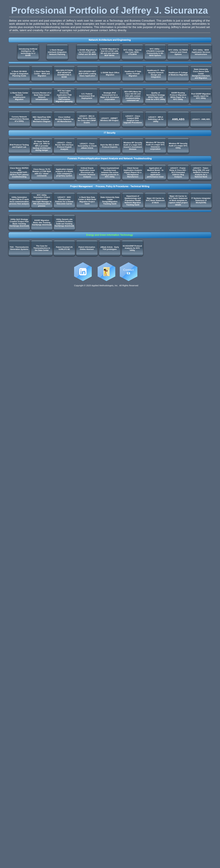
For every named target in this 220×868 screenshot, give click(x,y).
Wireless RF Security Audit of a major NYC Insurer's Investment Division (133, 146)
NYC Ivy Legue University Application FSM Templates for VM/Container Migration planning (64, 96)
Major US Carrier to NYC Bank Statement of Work (155, 200)
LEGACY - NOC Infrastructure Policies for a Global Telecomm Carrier (64, 200)
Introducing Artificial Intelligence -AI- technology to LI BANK (28, 52)
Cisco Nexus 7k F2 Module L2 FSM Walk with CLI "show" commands (42, 172)
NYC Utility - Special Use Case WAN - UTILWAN (132, 52)
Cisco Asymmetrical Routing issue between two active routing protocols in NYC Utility (110, 172)
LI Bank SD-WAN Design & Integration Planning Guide (19, 74)
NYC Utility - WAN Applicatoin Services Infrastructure (201, 52)
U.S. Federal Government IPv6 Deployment (87, 96)
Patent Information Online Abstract (87, 248)
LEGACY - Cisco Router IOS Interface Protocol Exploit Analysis (64, 146)
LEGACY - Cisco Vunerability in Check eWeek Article (87, 146)
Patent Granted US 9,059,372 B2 (64, 248)
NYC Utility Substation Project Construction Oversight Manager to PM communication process (42, 200)
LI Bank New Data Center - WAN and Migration (42, 74)
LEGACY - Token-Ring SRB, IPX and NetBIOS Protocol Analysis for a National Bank (201, 172)
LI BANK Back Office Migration (110, 74)
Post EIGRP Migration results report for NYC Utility (201, 96)
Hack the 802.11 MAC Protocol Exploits (110, 146)
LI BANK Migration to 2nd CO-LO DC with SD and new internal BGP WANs (110, 52)
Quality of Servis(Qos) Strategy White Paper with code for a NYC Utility (156, 96)
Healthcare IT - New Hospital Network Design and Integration (156, 74)
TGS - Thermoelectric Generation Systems (19, 248)
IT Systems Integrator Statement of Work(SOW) (201, 200)
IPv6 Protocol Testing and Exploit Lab (19, 146)
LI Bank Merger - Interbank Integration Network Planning (57, 52)
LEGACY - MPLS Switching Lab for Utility (156, 119)
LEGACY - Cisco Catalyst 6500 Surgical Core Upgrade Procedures (133, 119)
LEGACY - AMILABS (201, 119)
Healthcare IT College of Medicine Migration (178, 74)
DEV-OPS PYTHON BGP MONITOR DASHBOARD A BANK (64, 74)
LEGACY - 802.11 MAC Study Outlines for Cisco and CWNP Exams (87, 119)
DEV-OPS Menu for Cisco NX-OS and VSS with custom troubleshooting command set (133, 96)
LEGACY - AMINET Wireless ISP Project (109, 119)
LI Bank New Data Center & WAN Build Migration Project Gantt (87, 200)
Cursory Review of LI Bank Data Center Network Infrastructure (42, 96)
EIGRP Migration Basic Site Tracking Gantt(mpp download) (42, 222)
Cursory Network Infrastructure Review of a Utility (19, 119)
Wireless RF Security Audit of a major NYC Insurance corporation (155, 146)
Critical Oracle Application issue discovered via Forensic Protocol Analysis (87, 172)
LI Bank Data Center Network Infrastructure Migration (19, 96)
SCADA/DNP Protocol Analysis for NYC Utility (132, 248)
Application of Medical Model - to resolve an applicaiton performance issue (155, 172)
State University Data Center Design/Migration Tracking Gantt (110, 200)
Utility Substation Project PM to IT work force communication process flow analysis (19, 200)
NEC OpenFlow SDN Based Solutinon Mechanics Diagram (42, 119)
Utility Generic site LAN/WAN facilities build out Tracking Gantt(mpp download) (64, 223)
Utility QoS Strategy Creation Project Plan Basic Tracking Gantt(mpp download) (19, 223)
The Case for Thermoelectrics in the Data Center (42, 248)
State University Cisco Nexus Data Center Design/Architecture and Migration (201, 74)
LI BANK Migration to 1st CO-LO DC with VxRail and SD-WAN (87, 52)
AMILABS (178, 119)
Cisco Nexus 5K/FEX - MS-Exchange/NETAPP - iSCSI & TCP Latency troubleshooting (19, 172)
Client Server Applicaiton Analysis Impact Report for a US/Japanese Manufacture (133, 172)
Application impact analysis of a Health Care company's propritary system (64, 172)
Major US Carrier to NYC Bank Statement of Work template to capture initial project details (178, 200)
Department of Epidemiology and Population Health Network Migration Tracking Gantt (133, 200)
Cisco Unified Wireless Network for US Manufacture (64, 119)
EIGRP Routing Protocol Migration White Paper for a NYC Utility (178, 96)
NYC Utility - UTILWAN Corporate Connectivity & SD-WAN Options (155, 52)
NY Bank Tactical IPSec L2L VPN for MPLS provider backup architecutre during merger (42, 146)
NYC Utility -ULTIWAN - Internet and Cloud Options (178, 52)
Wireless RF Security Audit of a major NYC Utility (178, 146)
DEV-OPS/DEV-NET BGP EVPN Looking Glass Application (87, 74)
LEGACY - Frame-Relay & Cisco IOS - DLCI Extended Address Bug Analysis (178, 172)
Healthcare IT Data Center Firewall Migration (133, 74)
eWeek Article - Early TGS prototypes (110, 248)
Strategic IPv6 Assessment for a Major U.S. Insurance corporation (110, 96)
